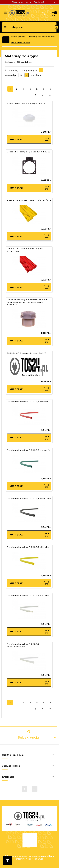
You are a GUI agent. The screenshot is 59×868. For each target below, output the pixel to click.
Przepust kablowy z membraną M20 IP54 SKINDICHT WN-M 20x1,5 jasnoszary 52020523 (28, 302)
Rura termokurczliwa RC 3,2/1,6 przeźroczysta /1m (23, 645)
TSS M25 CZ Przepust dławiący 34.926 (27, 353)
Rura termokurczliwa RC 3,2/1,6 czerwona (28, 402)
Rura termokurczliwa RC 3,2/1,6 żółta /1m (28, 547)
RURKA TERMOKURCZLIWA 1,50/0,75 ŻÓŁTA (29, 200)
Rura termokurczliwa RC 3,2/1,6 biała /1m (28, 595)
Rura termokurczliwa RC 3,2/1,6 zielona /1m (29, 450)
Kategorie (13, 27)
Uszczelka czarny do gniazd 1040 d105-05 (29, 152)
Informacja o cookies (16, 856)
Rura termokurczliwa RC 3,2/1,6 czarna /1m (29, 499)
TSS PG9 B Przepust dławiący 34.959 (26, 103)
